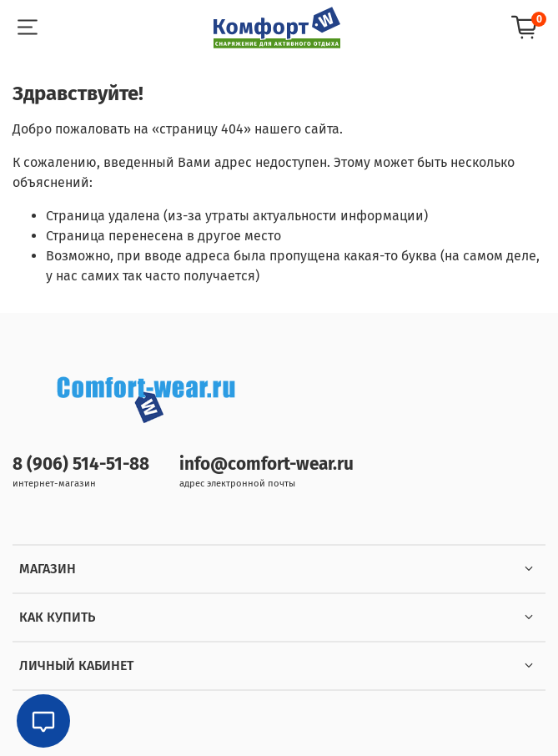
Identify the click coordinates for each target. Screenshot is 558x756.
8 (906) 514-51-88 (81, 464)
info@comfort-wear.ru (266, 464)
